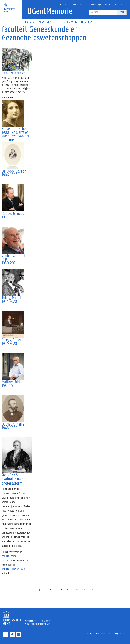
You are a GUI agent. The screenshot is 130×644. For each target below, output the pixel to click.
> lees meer (8, 98)
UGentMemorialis (78, 4)
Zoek (122, 12)
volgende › (80, 590)
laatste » (89, 590)
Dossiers (87, 22)
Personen (45, 22)
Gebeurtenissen (66, 22)
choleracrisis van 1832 (13, 569)
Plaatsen (28, 22)
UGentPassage (95, 4)
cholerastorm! (9, 556)
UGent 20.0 (63, 4)
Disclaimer (101, 634)
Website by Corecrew (118, 634)
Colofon (89, 634)
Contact (124, 4)
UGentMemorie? (111, 4)
